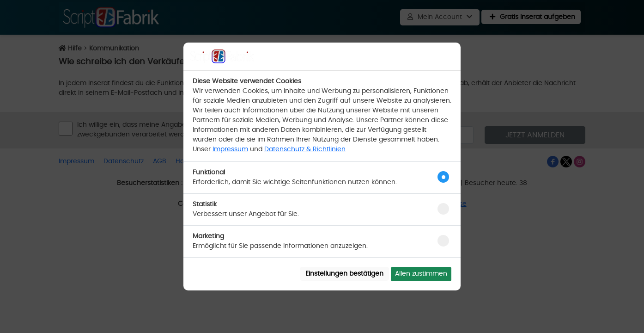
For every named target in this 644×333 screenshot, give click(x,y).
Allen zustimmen (421, 274)
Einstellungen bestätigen (344, 274)
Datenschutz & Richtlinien (305, 149)
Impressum (230, 149)
